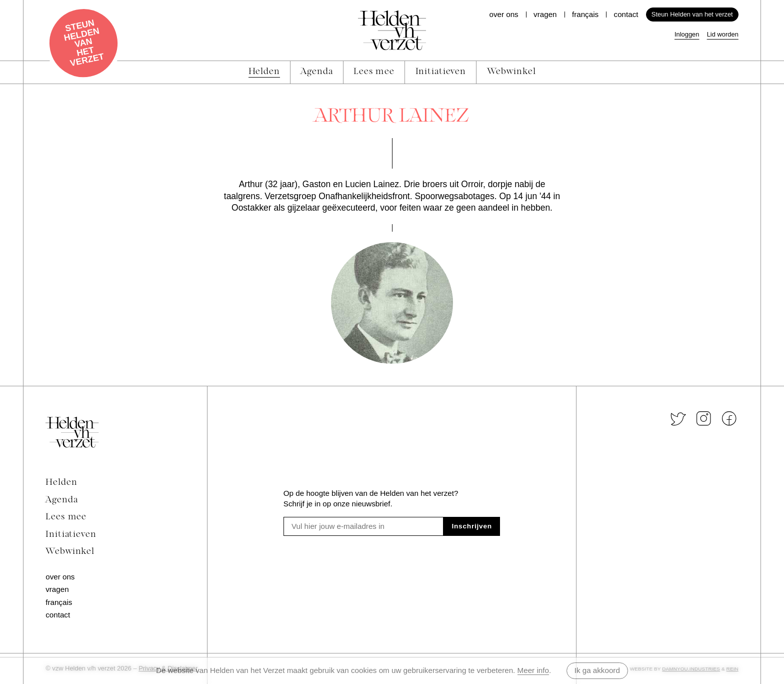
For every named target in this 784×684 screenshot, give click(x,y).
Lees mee (66, 517)
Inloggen (687, 34)
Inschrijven (472, 526)
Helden (61, 483)
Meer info (533, 670)
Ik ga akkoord (597, 670)
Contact (626, 14)
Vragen (545, 14)
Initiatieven (71, 535)
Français (585, 14)
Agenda (61, 500)
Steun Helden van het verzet (692, 14)
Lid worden (723, 34)
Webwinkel (70, 552)
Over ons (503, 14)
